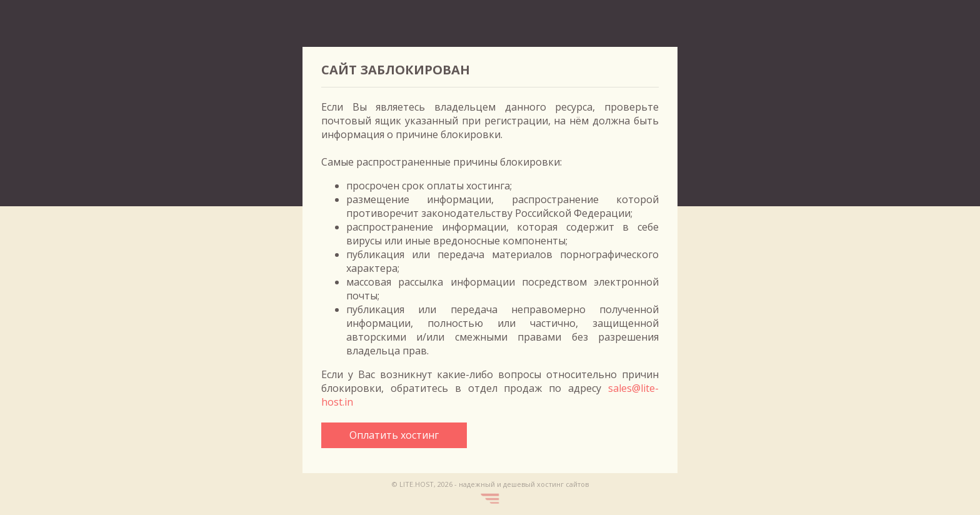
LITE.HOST (417, 484)
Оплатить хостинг (394, 435)
